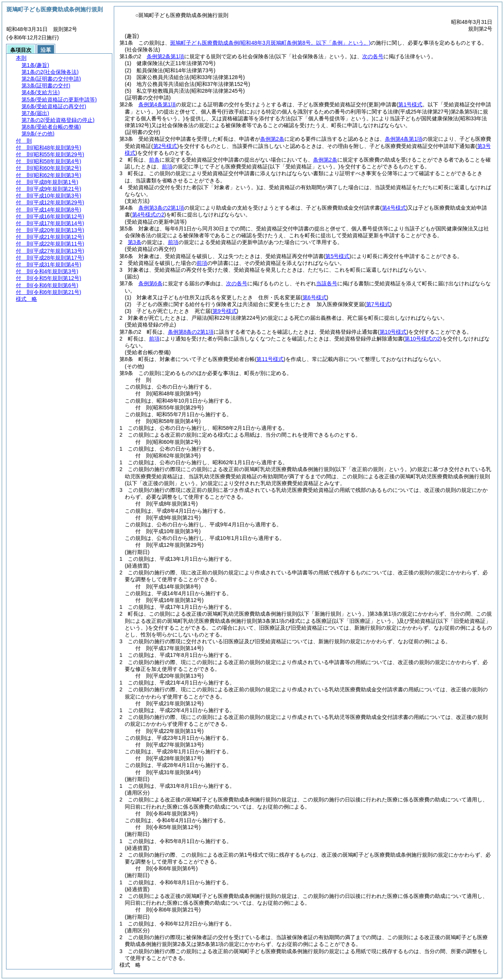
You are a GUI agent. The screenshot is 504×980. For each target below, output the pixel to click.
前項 (167, 166)
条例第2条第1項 (166, 56)
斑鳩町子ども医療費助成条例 (270, 43)
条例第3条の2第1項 (161, 208)
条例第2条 (272, 139)
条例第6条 (150, 283)
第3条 (135, 242)
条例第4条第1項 (157, 104)
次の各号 (373, 56)
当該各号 (327, 283)
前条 (154, 160)
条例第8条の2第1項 (191, 332)
